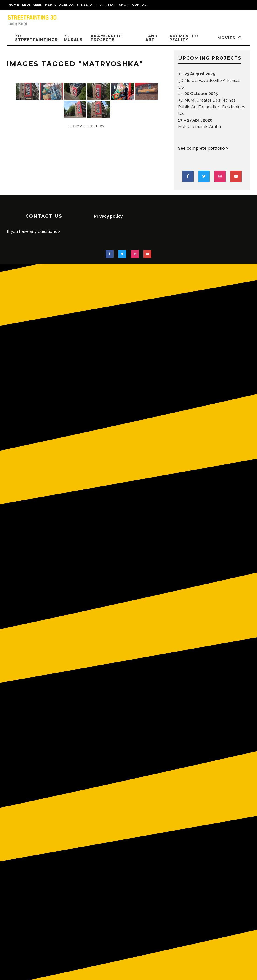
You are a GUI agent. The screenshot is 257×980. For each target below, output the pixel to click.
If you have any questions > (33, 231)
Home (14, 5)
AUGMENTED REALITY (184, 38)
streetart (87, 5)
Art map (108, 5)
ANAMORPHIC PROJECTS (106, 38)
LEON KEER (32, 5)
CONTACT (141, 5)
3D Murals (74, 38)
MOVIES (226, 38)
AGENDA (66, 5)
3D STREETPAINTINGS (36, 38)
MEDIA (50, 5)
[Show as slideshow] (87, 126)
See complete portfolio (201, 148)
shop (124, 5)
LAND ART (152, 38)
